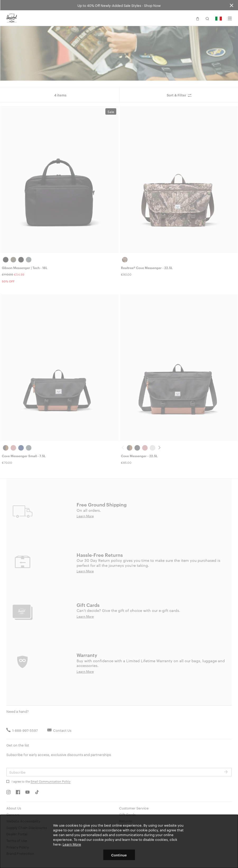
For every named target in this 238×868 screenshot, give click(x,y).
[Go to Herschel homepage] (12, 18)
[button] (198, 18)
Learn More (72, 844)
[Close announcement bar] (232, 5)
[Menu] (230, 18)
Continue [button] (119, 855)
